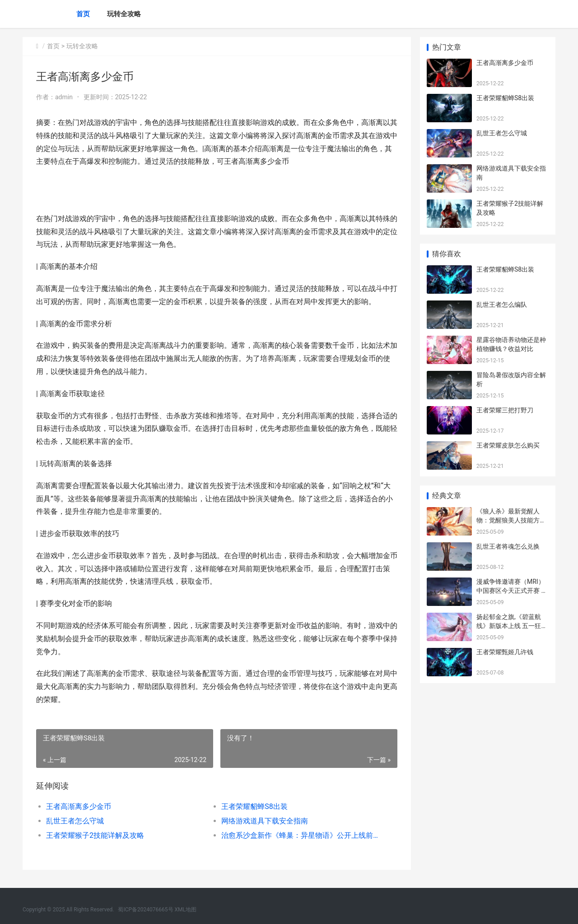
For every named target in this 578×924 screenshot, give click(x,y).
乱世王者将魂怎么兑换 (508, 546)
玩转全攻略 (124, 14)
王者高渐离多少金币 (79, 806)
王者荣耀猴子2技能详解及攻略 (95, 835)
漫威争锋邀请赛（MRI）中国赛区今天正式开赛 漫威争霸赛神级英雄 (512, 590)
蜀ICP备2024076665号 (145, 910)
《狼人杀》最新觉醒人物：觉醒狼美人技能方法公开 (511, 520)
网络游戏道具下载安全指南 (265, 821)
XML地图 (186, 910)
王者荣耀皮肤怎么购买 (508, 445)
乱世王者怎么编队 (502, 305)
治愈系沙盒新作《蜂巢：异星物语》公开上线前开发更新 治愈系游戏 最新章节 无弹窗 (300, 835)
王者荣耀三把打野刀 (505, 410)
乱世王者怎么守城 (75, 821)
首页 (83, 14)
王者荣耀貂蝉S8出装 (254, 806)
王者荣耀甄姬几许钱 (505, 652)
